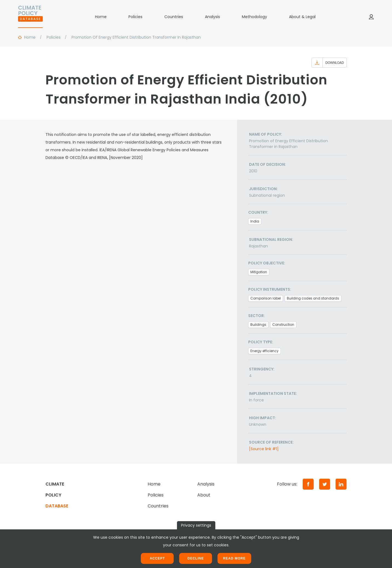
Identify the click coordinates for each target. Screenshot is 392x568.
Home (101, 17)
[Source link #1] (264, 449)
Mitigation (259, 272)
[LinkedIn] (341, 484)
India (255, 221)
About (204, 495)
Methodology (254, 17)
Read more (234, 558)
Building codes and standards (313, 298)
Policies (135, 17)
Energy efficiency (264, 351)
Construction (283, 325)
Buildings (258, 325)
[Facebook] (308, 484)
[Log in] (371, 17)
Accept (157, 558)
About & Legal (302, 17)
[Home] (30, 17)
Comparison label (266, 298)
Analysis (212, 17)
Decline (196, 558)
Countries (174, 17)
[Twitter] (325, 484)
